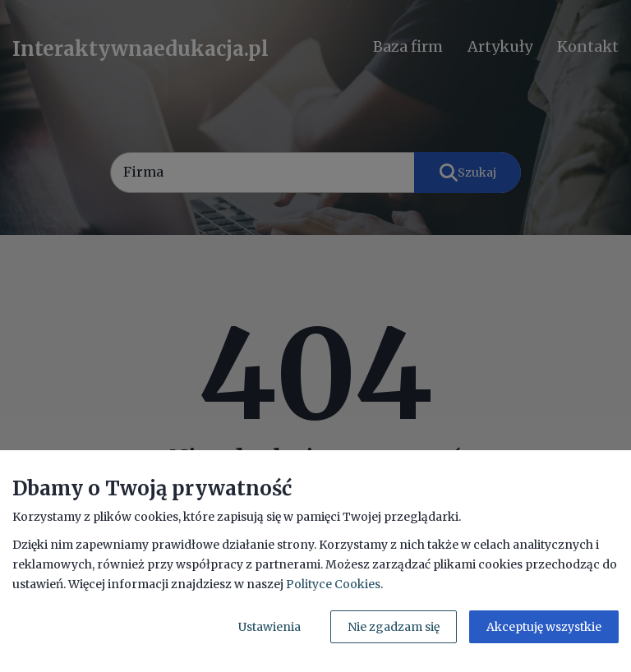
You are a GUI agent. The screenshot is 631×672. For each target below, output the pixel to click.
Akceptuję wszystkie (544, 627)
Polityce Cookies (333, 584)
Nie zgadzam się (394, 627)
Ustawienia (269, 627)
